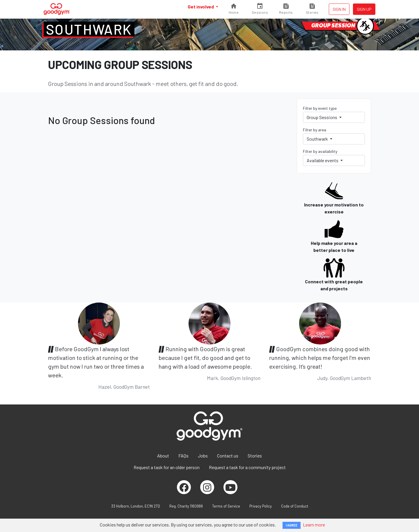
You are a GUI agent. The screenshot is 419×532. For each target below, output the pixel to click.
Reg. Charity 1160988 (186, 506)
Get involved (201, 7)
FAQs (183, 456)
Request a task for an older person (167, 467)
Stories (255, 456)
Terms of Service (226, 506)
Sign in (339, 9)
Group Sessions (322, 117)
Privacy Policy (261, 506)
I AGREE (292, 525)
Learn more (314, 525)
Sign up (364, 9)
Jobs (203, 456)
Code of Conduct (295, 506)
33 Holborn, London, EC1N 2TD (136, 506)
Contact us (228, 456)
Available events (323, 160)
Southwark (89, 29)
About (163, 456)
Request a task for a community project (247, 467)
